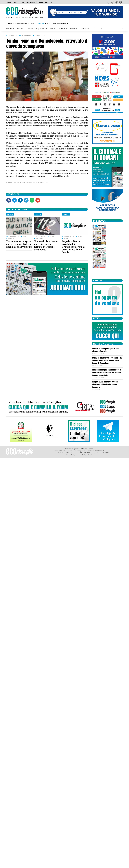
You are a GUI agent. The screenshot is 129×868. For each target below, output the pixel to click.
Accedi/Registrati (45, 2)
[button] (9, 200)
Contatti (85, 29)
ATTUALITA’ (32, 29)
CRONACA (10, 29)
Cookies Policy (81, 455)
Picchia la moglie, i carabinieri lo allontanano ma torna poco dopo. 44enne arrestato (107, 373)
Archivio (74, 29)
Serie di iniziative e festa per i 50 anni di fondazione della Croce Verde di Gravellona (107, 361)
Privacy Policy (70, 455)
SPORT (53, 29)
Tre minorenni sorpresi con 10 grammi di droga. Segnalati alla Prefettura (19, 244)
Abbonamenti (12, 2)
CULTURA (44, 29)
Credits (90, 455)
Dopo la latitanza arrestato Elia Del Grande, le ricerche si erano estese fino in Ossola (73, 247)
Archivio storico (28, 2)
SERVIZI (63, 29)
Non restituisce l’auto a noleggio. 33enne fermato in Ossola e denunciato (46, 245)
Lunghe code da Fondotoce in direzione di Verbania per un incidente (105, 385)
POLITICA (21, 29)
